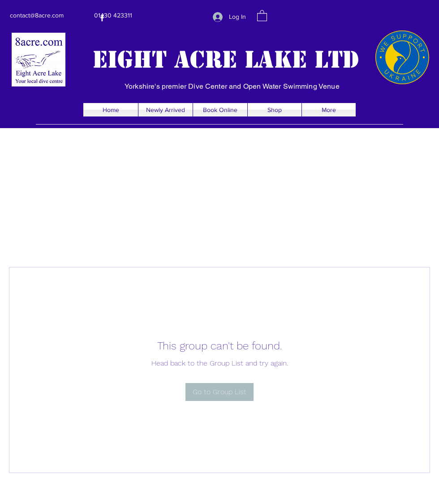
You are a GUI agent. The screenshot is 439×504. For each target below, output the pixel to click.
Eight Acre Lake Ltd (226, 60)
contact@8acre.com (37, 15)
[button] (262, 15)
